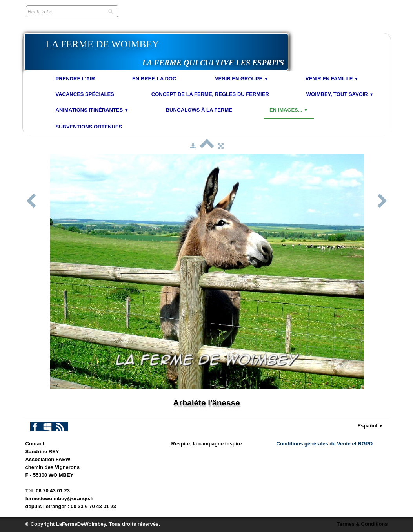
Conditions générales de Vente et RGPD (325, 444)
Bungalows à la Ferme (199, 110)
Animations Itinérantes (92, 110)
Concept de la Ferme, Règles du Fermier (210, 94)
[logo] (156, 52)
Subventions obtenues (89, 127)
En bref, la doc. (155, 79)
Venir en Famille (332, 79)
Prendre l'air (76, 79)
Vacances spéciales (85, 94)
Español (370, 426)
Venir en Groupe (242, 79)
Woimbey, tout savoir (340, 94)
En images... (289, 110)
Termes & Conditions (362, 524)
